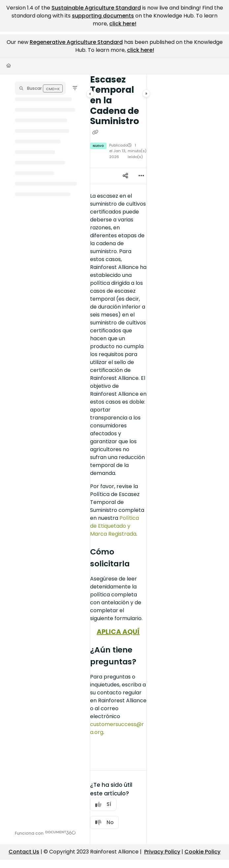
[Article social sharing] (125, 176)
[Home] (9, 66)
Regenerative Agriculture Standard (76, 42)
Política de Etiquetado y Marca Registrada (114, 526)
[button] (40, 88)
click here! (123, 24)
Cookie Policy (202, 852)
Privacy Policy (162, 852)
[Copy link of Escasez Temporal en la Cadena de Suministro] (95, 132)
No (104, 822)
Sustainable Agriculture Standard (96, 8)
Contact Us (24, 852)
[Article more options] (141, 176)
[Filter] (75, 88)
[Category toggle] (90, 94)
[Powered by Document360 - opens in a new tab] (45, 833)
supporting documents (103, 16)
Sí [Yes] (103, 804)
